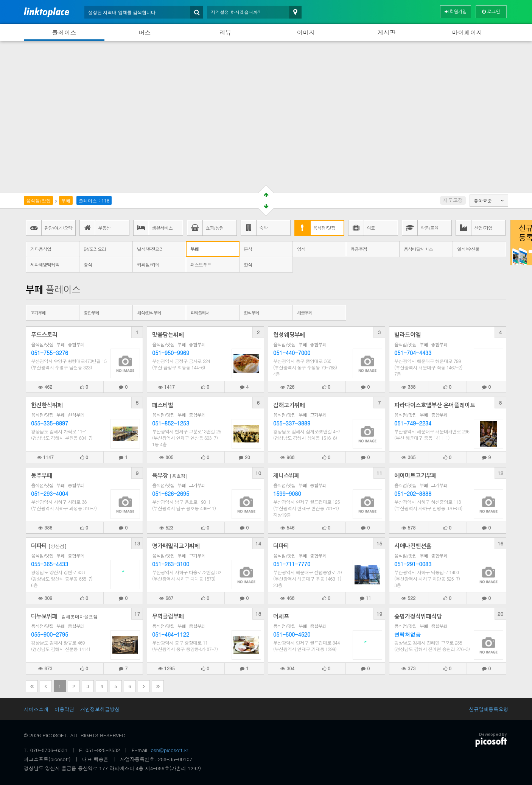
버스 (145, 32)
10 (258, 473)
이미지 (306, 32)
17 (137, 614)
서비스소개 (36, 709)
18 (258, 614)
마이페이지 (467, 32)
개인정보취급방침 (100, 709)
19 (380, 614)
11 (380, 473)
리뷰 (226, 32)
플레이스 (64, 32)
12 (501, 473)
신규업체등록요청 (488, 709)
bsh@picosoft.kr (169, 750)
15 (380, 543)
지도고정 (453, 200)
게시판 (387, 32)
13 (137, 543)
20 (501, 614)
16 (501, 543)
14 (258, 543)
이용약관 (64, 709)
